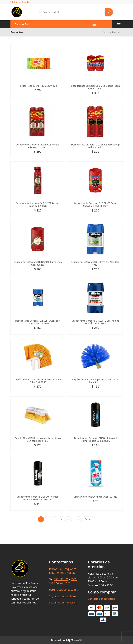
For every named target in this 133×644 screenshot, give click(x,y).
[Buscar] (109, 12)
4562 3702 (64, 583)
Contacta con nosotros (101, 599)
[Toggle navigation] (119, 24)
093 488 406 (20, 2)
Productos (117, 32)
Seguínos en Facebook (63, 596)
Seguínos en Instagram (63, 603)
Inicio (106, 32)
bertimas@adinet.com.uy (64, 590)
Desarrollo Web (66, 640)
